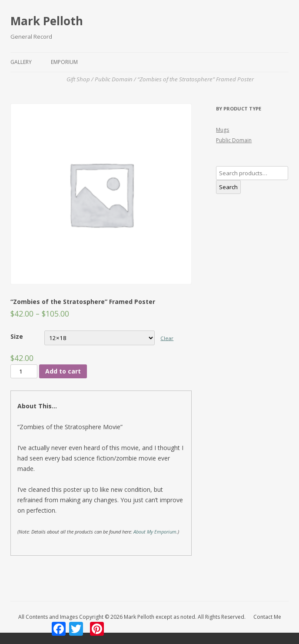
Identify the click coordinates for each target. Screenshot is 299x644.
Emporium (64, 62)
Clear (167, 338)
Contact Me (267, 617)
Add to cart (63, 371)
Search (228, 187)
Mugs (223, 130)
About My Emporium (155, 532)
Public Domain (234, 140)
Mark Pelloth (47, 21)
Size (17, 336)
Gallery (21, 62)
